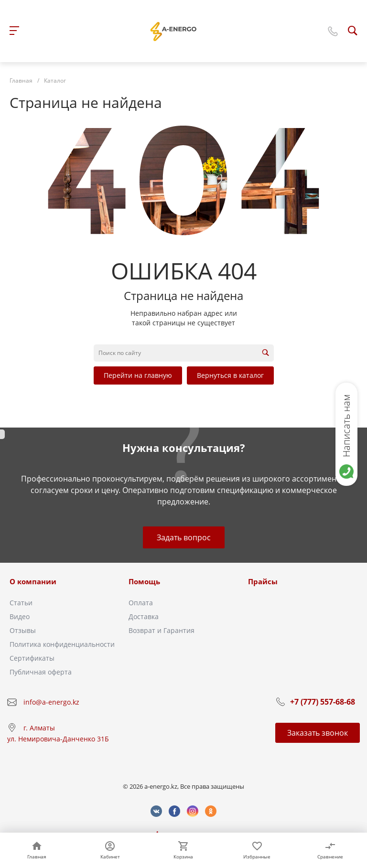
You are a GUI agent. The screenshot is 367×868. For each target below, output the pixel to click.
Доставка (144, 616)
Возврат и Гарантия (162, 630)
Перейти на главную (138, 375)
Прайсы (263, 581)
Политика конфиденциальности (62, 644)
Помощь (144, 581)
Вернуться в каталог (230, 375)
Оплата (141, 603)
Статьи (21, 603)
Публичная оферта (41, 672)
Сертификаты (32, 658)
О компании (33, 581)
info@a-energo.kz (51, 702)
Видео (20, 616)
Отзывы (23, 630)
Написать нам (346, 426)
